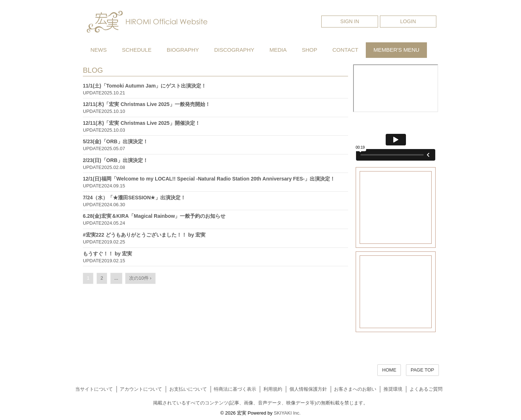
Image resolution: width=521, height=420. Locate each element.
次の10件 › (140, 278)
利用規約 (273, 389)
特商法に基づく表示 (235, 389)
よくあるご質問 (426, 389)
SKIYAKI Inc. (287, 413)
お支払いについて (188, 389)
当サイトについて (94, 389)
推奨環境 (393, 389)
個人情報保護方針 (308, 389)
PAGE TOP (422, 370)
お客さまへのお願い (355, 389)
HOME (389, 370)
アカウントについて (141, 389)
